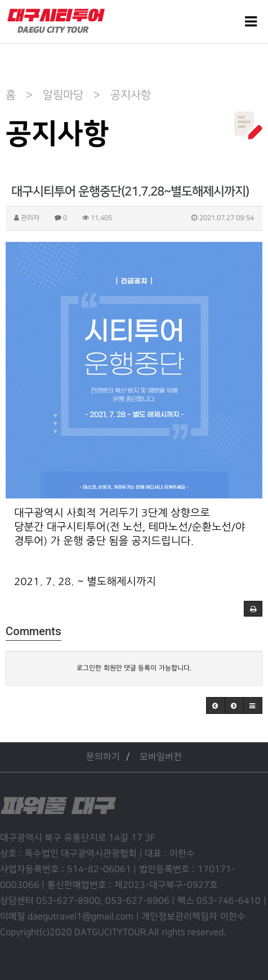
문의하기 (103, 757)
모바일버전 (161, 757)
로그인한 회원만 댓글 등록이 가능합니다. (134, 668)
